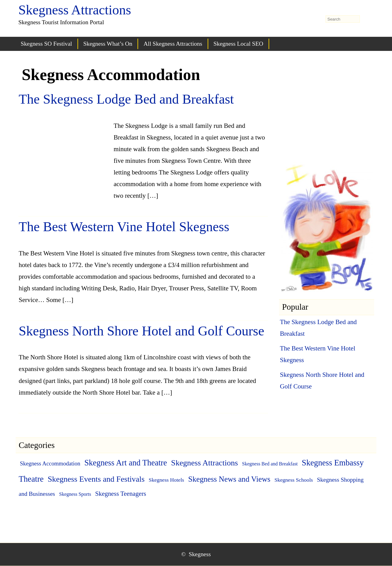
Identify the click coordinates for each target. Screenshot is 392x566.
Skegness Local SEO (238, 44)
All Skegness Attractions (173, 44)
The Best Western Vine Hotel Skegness (124, 227)
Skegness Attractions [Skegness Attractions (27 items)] (205, 463)
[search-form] (343, 19)
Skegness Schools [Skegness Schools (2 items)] (294, 480)
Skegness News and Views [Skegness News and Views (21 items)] (229, 479)
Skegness (200, 554)
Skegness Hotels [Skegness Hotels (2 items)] (166, 480)
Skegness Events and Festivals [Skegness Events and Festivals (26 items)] (96, 479)
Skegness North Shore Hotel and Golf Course (141, 331)
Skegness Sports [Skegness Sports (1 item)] (75, 494)
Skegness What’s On (108, 44)
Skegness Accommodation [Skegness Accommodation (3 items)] (50, 463)
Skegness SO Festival (46, 44)
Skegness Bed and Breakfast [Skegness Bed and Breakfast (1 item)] (270, 464)
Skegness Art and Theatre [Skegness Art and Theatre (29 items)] (126, 463)
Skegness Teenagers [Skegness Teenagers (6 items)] (121, 494)
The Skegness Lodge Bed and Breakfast (126, 99)
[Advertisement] (65, 153)
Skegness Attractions (75, 10)
